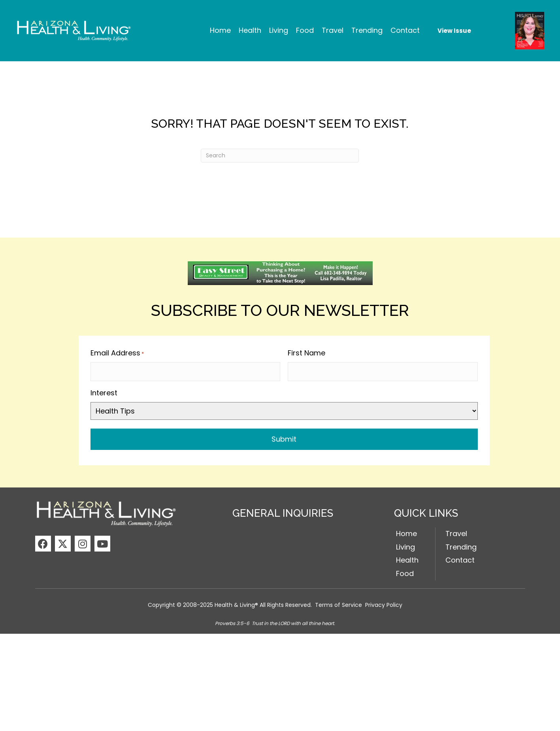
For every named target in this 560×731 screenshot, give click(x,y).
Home (406, 532)
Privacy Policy (384, 603)
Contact (460, 558)
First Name (306, 353)
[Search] (280, 156)
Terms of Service (338, 603)
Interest (104, 391)
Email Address (117, 353)
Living (405, 545)
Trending (461, 545)
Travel (456, 532)
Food (405, 571)
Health (407, 558)
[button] (43, 542)
